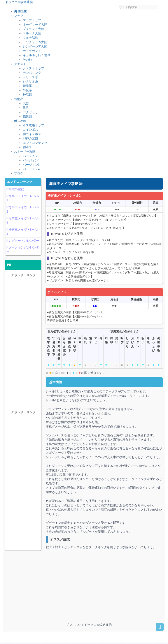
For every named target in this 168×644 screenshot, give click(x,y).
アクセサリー (32, 114)
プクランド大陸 (33, 31)
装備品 (19, 101)
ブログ (19, 175)
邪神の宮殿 (30, 140)
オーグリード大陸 (35, 26)
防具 (26, 109)
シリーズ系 (30, 79)
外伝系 (27, 92)
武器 (26, 105)
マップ (19, 17)
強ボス (27, 149)
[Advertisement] (82, 588)
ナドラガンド (32, 52)
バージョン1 (31, 157)
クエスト (20, 66)
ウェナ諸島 (30, 39)
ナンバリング (32, 74)
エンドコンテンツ (35, 144)
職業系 (27, 87)
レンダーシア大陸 (35, 48)
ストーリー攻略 (25, 153)
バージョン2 (31, 162)
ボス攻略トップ (33, 127)
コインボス (30, 131)
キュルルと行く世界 (37, 57)
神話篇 (27, 96)
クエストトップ (33, 70)
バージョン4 (31, 171)
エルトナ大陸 (32, 35)
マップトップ (32, 22)
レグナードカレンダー (24, 242)
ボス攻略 (20, 122)
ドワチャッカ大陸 (35, 44)
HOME (20, 13)
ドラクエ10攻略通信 (19, 2)
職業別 (27, 118)
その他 (27, 61)
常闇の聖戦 (16, 191)
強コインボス (32, 136)
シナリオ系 (30, 83)
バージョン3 (31, 166)
